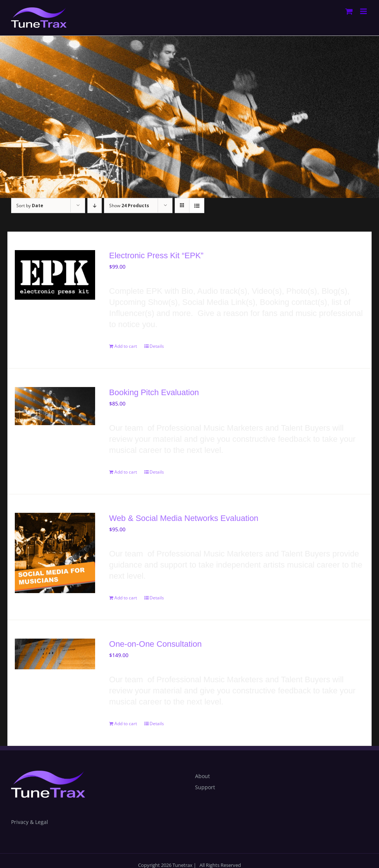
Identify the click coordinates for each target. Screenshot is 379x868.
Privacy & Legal (30, 822)
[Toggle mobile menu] (364, 11)
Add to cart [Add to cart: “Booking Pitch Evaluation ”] (126, 472)
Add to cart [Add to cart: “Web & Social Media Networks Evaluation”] (126, 598)
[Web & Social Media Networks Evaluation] (55, 553)
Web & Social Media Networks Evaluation (184, 518)
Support (205, 787)
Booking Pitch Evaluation (157, 392)
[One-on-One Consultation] (55, 654)
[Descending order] (95, 206)
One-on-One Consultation (155, 644)
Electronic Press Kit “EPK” (156, 255)
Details (157, 346)
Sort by (30, 206)
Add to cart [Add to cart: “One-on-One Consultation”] (126, 724)
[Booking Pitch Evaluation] (55, 406)
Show (129, 206)
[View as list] (197, 206)
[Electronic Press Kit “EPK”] (55, 275)
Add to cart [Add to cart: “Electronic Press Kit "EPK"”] (126, 346)
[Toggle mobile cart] (349, 11)
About (202, 776)
